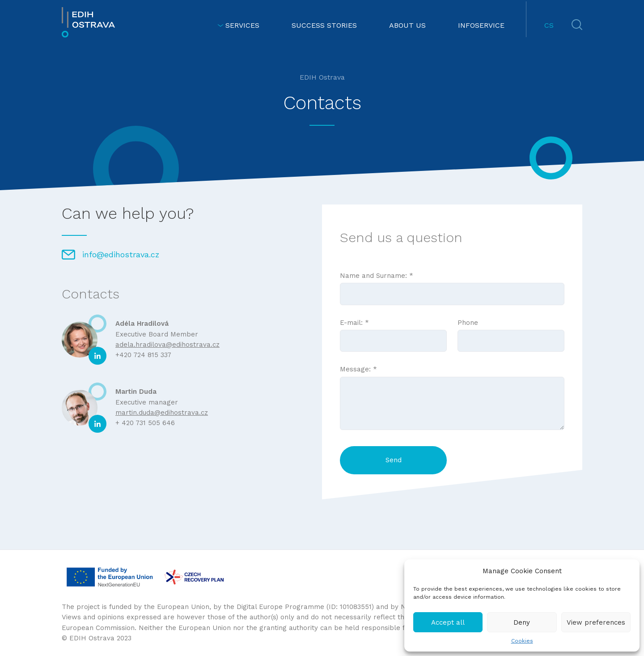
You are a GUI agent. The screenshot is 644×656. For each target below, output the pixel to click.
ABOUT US (407, 25)
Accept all (448, 622)
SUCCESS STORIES (324, 25)
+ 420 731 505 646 (145, 423)
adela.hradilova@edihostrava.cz (167, 345)
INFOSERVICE (481, 25)
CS (549, 25)
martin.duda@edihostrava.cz (162, 413)
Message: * (452, 398)
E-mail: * (393, 332)
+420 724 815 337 (143, 355)
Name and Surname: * (452, 285)
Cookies (522, 641)
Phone (511, 332)
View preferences (596, 622)
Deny (522, 622)
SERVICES (238, 26)
